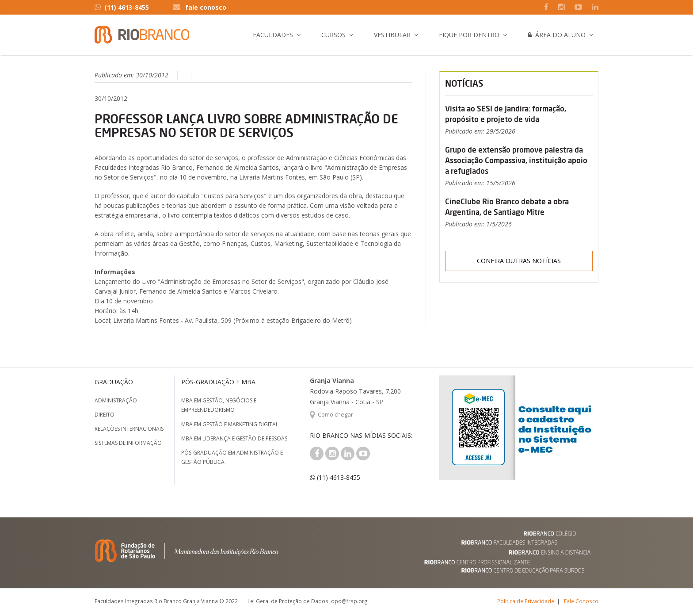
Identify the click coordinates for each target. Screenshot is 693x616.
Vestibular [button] (392, 35)
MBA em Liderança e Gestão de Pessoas (234, 438)
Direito (105, 415)
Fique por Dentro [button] (469, 35)
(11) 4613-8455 (122, 7)
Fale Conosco (581, 601)
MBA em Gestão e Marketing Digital (230, 424)
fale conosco (206, 7)
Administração (116, 400)
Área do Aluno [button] (557, 35)
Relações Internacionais (129, 429)
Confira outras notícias (519, 261)
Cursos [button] (333, 35)
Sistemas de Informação (128, 443)
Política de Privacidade (526, 601)
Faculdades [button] (273, 35)
